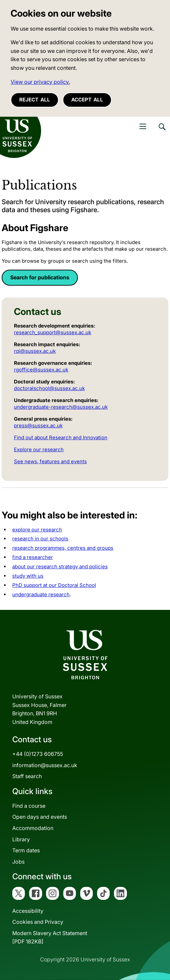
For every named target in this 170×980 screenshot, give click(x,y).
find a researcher (33, 557)
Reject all (35, 100)
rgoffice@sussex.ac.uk (41, 370)
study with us (28, 576)
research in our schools (40, 539)
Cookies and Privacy (38, 922)
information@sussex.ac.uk (45, 765)
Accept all (87, 100)
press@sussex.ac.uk (38, 425)
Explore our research (39, 449)
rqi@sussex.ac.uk (35, 351)
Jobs (18, 862)
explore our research (37, 530)
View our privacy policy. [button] (40, 82)
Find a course (29, 806)
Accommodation (33, 828)
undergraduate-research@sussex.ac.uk (61, 407)
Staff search (27, 776)
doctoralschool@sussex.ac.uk (49, 388)
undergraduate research (41, 594)
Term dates (26, 850)
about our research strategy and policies (60, 566)
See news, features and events (50, 461)
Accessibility (28, 911)
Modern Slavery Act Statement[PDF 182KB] (50, 937)
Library (21, 839)
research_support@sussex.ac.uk (53, 332)
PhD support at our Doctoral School (54, 585)
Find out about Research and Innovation (61, 437)
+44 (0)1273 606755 (38, 754)
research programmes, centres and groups (63, 548)
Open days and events (40, 817)
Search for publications (40, 277)
